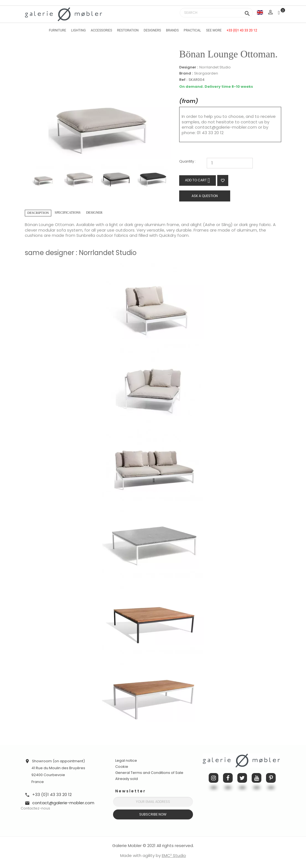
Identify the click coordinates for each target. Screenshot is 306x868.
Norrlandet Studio (215, 67)
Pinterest (271, 778)
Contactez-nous (35, 808)
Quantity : (187, 162)
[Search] (216, 13)
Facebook (228, 778)
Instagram (214, 778)
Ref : (183, 80)
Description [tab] (38, 213)
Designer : (189, 67)
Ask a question (205, 196)
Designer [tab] (94, 213)
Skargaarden (206, 73)
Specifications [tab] (68, 213)
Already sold (127, 779)
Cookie (122, 767)
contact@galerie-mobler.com (226, 127)
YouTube (257, 778)
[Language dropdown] (260, 12)
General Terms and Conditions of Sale (149, 773)
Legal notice (126, 761)
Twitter (242, 778)
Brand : (186, 73)
